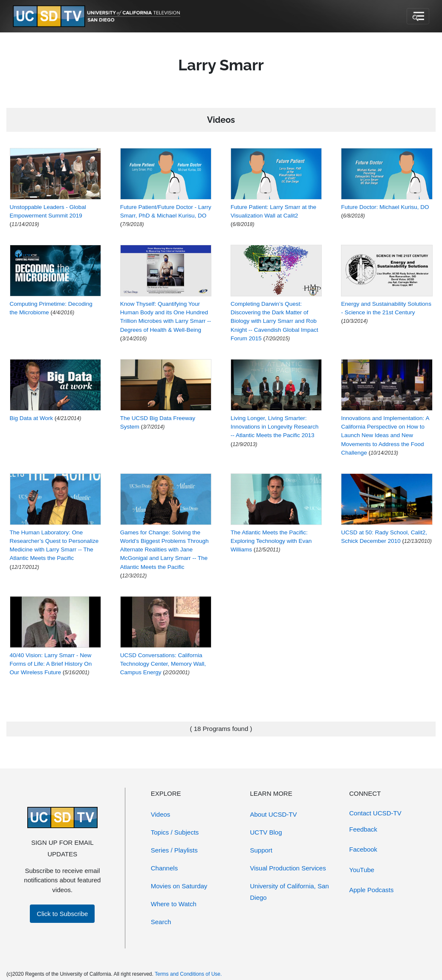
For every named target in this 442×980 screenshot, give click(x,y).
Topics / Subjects (175, 832)
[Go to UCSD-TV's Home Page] (98, 16)
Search (161, 922)
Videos (161, 814)
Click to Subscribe (62, 914)
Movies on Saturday (179, 886)
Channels (164, 868)
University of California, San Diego (290, 892)
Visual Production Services (288, 868)
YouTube (362, 870)
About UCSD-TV (274, 814)
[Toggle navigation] (418, 16)
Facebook (363, 849)
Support (261, 850)
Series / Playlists (174, 850)
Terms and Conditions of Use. (188, 974)
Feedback (363, 829)
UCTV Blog (266, 832)
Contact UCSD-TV (375, 813)
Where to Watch (174, 904)
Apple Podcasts (371, 890)
